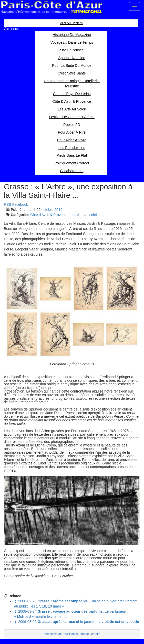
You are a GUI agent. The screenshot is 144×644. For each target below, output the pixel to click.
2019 (58, 210)
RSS (8, 204)
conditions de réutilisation (61, 634)
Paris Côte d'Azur (51, 7)
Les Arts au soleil (84, 215)
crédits (96, 634)
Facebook (20, 204)
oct (48, 210)
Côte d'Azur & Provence (49, 215)
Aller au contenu (71, 23)
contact (85, 634)
